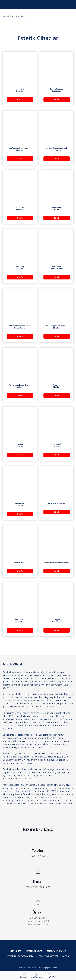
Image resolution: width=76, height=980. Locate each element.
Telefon (38, 850)
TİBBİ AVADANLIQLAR (56, 951)
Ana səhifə (7, 16)
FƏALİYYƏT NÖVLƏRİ (48, 956)
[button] (50, 976)
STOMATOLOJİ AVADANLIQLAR (21, 956)
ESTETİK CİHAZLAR (34, 951)
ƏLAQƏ (66, 956)
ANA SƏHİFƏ (16, 951)
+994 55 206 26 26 (38, 856)
